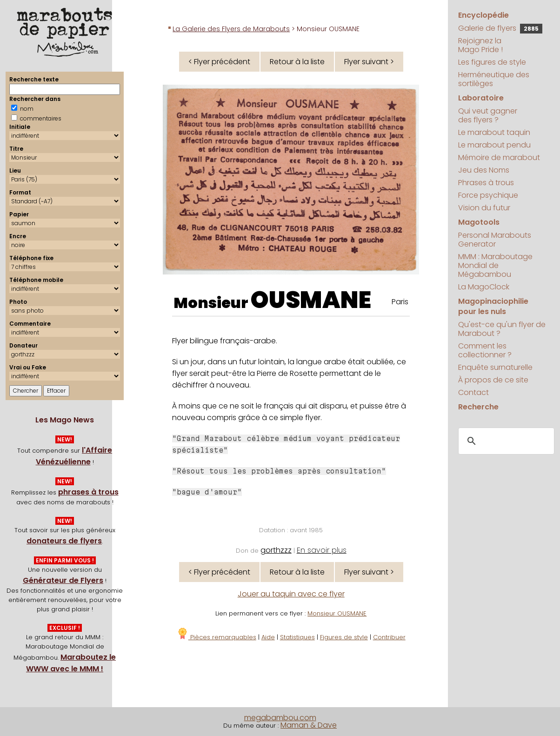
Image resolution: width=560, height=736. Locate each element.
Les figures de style (492, 62)
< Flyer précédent (219, 62)
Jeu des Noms (484, 170)
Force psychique (488, 195)
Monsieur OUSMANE (337, 613)
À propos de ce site (493, 380)
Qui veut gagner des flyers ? (488, 115)
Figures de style (344, 637)
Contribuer (389, 637)
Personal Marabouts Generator (495, 240)
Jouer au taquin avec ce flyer (291, 594)
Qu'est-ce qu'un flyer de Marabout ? (502, 329)
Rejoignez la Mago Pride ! (480, 45)
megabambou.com (280, 718)
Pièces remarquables (217, 637)
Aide (268, 637)
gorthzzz (276, 550)
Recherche (478, 407)
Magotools (479, 222)
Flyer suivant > (369, 62)
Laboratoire (481, 98)
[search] (505, 442)
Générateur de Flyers (63, 580)
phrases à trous (88, 492)
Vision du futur (484, 208)
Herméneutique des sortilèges (494, 79)
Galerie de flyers (500, 28)
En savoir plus (322, 550)
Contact (473, 392)
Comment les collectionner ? (485, 350)
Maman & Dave (309, 725)
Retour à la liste (297, 62)
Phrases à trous (486, 183)
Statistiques (297, 637)
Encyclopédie (483, 15)
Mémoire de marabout (499, 157)
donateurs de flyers (64, 541)
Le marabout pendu (494, 145)
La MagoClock (484, 287)
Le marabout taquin (494, 132)
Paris (400, 302)
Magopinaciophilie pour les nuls (493, 306)
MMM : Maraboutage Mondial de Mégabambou (495, 265)
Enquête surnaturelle (495, 367)
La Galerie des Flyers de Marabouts (231, 29)
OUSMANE (311, 300)
